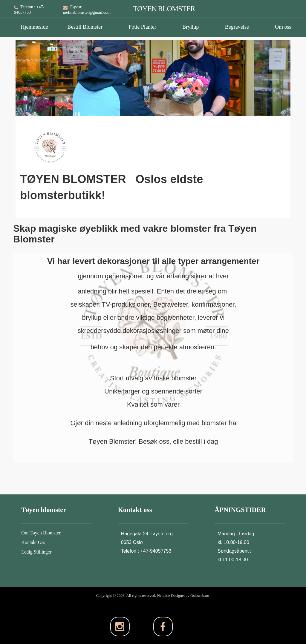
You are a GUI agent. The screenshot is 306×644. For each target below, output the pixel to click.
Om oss (283, 27)
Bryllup (191, 27)
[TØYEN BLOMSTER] (164, 5)
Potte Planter (142, 27)
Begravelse (237, 27)
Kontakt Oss (33, 542)
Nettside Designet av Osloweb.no (183, 595)
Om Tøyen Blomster (41, 533)
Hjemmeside (34, 27)
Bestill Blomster (85, 27)
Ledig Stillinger (36, 552)
